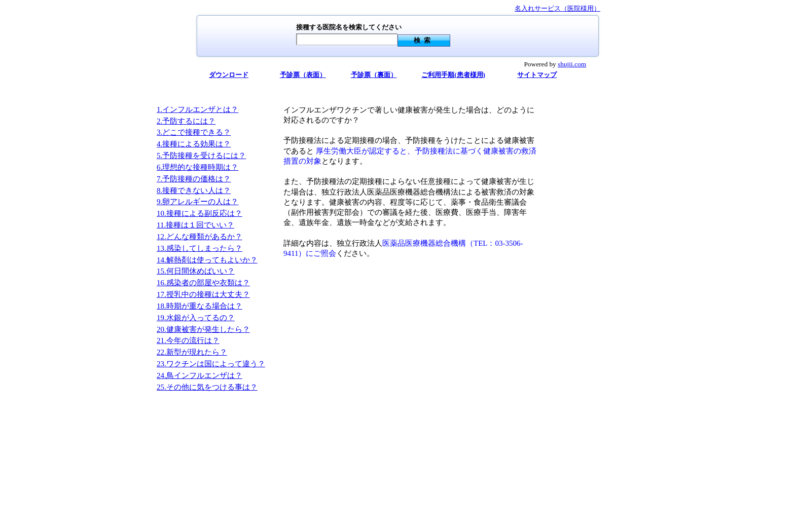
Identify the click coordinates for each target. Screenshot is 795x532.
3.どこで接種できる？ (194, 132)
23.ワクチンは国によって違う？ (211, 364)
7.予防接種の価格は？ (194, 179)
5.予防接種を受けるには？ (201, 156)
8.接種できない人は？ (194, 191)
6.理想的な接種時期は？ (197, 167)
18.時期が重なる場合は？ (200, 306)
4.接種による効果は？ (194, 144)
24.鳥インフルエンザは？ (200, 375)
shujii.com (572, 64)
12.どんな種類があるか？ (200, 237)
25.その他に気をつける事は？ (207, 387)
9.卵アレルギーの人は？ (197, 202)
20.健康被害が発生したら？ (203, 329)
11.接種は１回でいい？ (195, 225)
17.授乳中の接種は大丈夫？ (203, 294)
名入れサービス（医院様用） (557, 8)
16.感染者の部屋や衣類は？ (203, 283)
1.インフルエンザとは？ (197, 109)
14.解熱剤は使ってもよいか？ (207, 260)
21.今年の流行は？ (188, 340)
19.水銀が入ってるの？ (196, 318)
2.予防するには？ (186, 121)
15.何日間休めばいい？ (196, 271)
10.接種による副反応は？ (200, 213)
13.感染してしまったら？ (200, 248)
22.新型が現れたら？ (192, 352)
